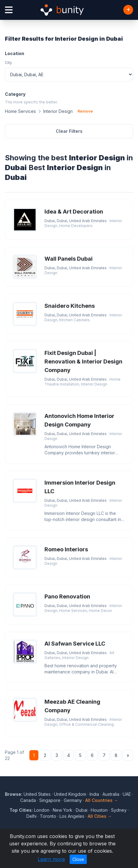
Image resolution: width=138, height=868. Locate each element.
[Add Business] (128, 10)
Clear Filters (69, 131)
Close (78, 859)
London (42, 810)
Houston (99, 810)
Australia (111, 794)
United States (37, 794)
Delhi (31, 816)
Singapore (50, 800)
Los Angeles (72, 816)
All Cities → (100, 816)
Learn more (51, 859)
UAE (127, 794)
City (8, 63)
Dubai (82, 810)
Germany (73, 800)
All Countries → (102, 800)
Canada (28, 800)
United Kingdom (70, 794)
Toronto (48, 816)
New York (63, 810)
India (94, 794)
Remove (85, 111)
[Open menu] (9, 10)
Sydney (119, 810)
